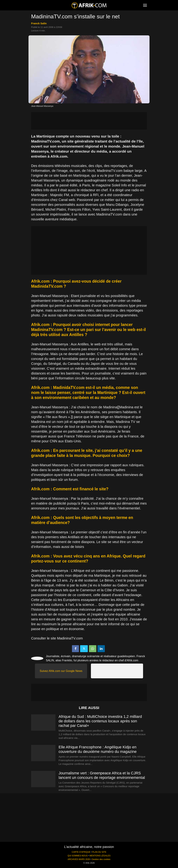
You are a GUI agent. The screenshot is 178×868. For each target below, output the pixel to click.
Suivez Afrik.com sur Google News (61, 671)
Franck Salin (39, 23)
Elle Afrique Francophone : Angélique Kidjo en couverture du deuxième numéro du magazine (98, 749)
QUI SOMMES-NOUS (78, 856)
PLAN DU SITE (99, 852)
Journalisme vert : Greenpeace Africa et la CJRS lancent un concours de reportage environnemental (102, 775)
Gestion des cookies (101, 859)
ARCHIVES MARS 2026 (79, 859)
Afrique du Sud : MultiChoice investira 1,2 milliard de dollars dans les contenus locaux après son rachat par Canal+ (100, 721)
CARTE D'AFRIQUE (81, 852)
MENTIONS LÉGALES (100, 856)
